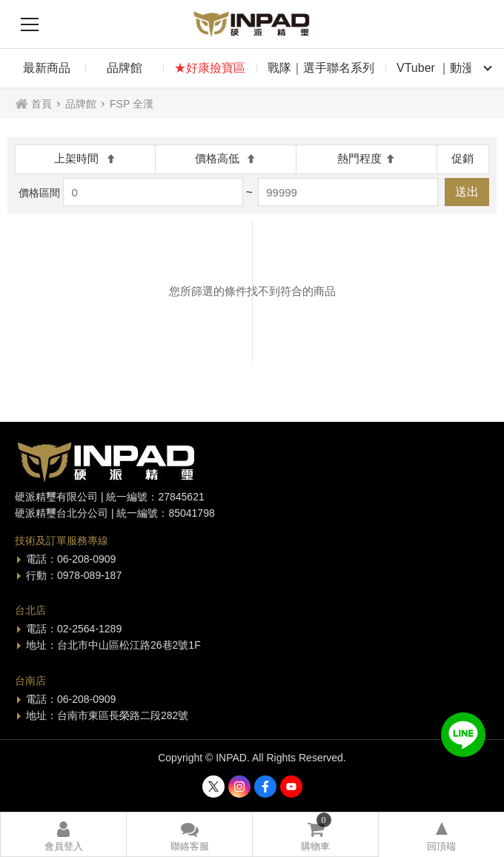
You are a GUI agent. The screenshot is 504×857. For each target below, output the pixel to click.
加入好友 (463, 735)
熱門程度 (367, 158)
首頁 (42, 104)
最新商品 (47, 68)
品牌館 (125, 68)
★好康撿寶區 (210, 68)
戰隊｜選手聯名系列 (321, 68)
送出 (467, 192)
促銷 (462, 158)
